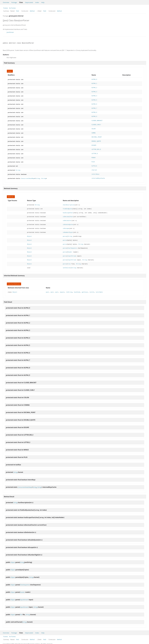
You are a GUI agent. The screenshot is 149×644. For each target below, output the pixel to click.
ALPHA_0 (94, 79)
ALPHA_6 (94, 103)
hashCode (77, 287)
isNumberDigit (68, 228)
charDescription (69, 200)
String (18, 166)
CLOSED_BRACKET (97, 119)
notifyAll (99, 287)
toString (69, 287)
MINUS (94, 154)
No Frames (12, 8)
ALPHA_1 (94, 83)
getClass (85, 287)
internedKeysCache (98, 174)
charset (94, 166)
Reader (70, 247)
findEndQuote (67, 204)
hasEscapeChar (68, 208)
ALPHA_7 (94, 107)
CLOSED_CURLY (96, 123)
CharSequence (72, 243)
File (69, 259)
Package (14, 2)
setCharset (67, 263)
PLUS (93, 158)
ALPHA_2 (94, 87)
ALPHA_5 (94, 99)
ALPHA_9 (94, 115)
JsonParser (10, 32)
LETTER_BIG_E (96, 146)
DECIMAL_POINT (97, 134)
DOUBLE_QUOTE (96, 138)
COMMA (94, 131)
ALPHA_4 (94, 95)
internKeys (96, 170)
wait (47, 287)
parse (65, 232)
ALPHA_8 (94, 111)
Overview (6, 2)
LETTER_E (95, 150)
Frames (6, 8)
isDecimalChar (68, 212)
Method (32, 11)
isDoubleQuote (68, 220)
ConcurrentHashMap (28, 174)
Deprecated (29, 2)
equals (62, 287)
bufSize (94, 162)
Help (43, 2)
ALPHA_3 (94, 91)
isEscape (66, 224)
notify (92, 287)
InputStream (72, 251)
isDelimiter (67, 216)
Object (29, 232)
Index (37, 2)
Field (17, 11)
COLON (94, 127)
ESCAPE (94, 142)
